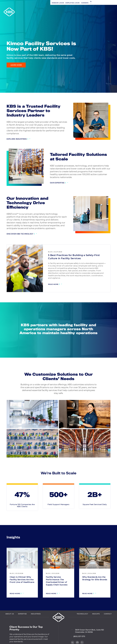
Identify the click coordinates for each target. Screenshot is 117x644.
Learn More (16, 65)
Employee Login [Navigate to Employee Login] (22, 3)
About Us (10, 624)
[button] (41, 3)
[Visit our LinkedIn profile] (112, 79)
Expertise (22, 624)
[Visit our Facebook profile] (112, 83)
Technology (82, 624)
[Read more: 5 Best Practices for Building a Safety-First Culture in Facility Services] (55, 285)
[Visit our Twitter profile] (112, 88)
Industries (36, 624)
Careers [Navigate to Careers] (34, 3)
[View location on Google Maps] (87, 640)
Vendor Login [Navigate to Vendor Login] (8, 3)
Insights (96, 624)
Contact (108, 624)
